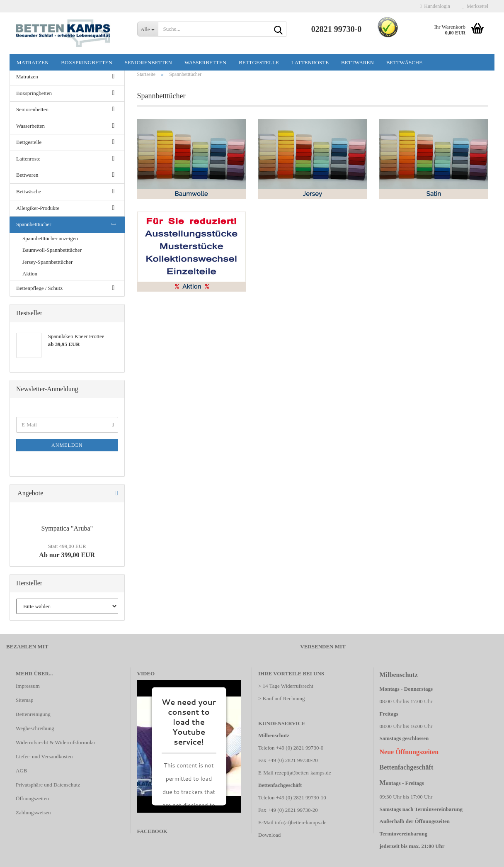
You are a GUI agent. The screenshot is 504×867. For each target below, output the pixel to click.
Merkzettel (475, 6)
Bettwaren (357, 62)
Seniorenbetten (148, 62)
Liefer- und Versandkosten (44, 756)
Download (269, 835)
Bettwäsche (404, 62)
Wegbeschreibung (35, 728)
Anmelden (67, 445)
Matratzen (33, 62)
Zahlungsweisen (33, 812)
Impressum (28, 686)
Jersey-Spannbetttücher (47, 262)
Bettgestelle (259, 62)
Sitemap (25, 700)
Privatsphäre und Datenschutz (48, 785)
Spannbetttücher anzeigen (50, 238)
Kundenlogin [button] (435, 6)
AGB (21, 771)
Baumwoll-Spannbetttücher (52, 250)
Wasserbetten (205, 62)
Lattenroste (310, 62)
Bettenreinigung (33, 714)
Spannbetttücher (34, 224)
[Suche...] (148, 29)
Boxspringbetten (87, 62)
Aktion (30, 274)
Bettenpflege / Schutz (39, 288)
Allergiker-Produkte (38, 208)
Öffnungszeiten (32, 798)
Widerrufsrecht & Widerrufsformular (56, 742)
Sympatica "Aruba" (67, 528)
